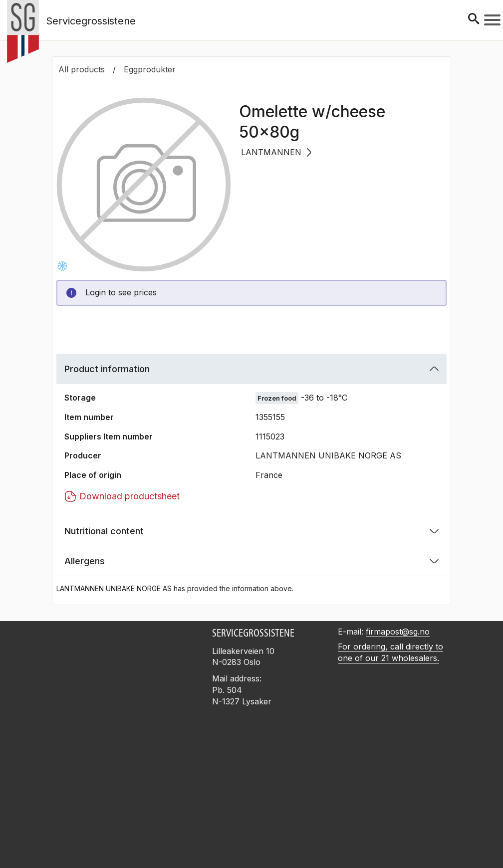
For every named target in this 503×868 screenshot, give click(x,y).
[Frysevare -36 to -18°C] (62, 266)
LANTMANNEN (276, 152)
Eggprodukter (150, 69)
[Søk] (474, 20)
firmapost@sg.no (398, 632)
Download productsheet (122, 496)
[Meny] (492, 20)
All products (82, 69)
